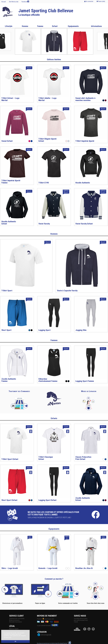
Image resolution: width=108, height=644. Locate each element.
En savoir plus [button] (7, 637)
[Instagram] (94, 630)
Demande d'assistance (15, 622)
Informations (96, 26)
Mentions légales (14, 629)
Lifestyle (9, 26)
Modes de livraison (14, 620)
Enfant (55, 26)
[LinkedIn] (89, 630)
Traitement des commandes (17, 619)
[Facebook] (85, 630)
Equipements (73, 26)
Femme (40, 26)
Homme (25, 26)
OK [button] (15, 641)
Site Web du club (14, 2)
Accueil (4, 2)
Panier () (101, 1)
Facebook (25, 2)
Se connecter (89, 1)
